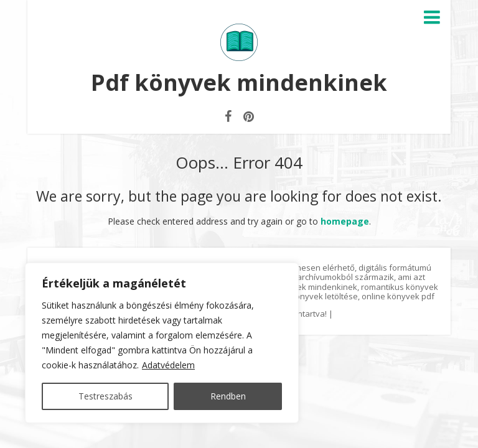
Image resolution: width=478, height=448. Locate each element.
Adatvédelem (168, 365)
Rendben (228, 396)
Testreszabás (105, 396)
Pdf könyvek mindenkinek (239, 82)
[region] (162, 343)
